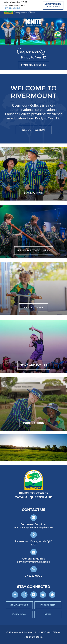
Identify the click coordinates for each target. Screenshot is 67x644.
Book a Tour (34, 193)
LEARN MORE (12, 8)
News (48, 614)
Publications (34, 423)
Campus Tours (19, 605)
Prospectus (48, 605)
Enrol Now (19, 614)
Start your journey (34, 65)
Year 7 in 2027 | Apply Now (53, 5)
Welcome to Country (33, 250)
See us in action (33, 130)
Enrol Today (34, 307)
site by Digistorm (33, 637)
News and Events (33, 365)
